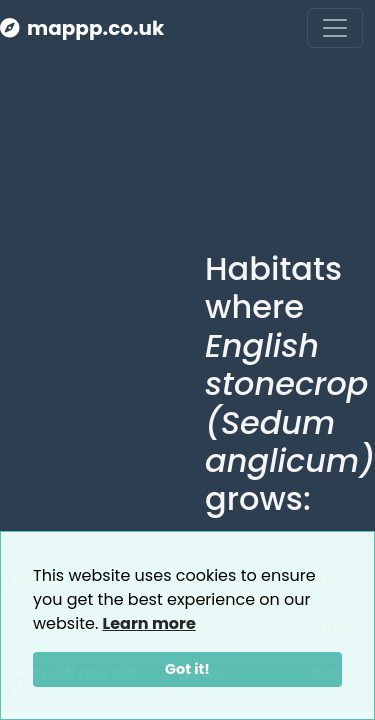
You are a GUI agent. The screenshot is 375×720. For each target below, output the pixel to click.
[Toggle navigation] (335, 28)
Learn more (149, 623)
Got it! (187, 669)
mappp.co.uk (82, 28)
